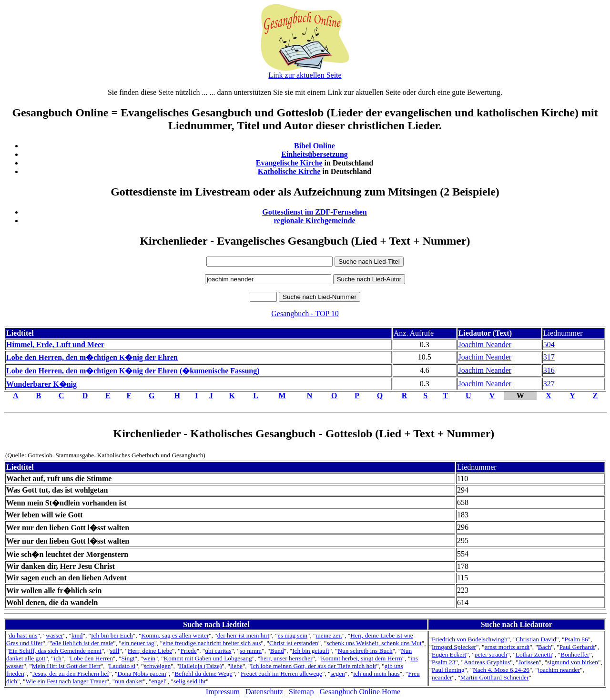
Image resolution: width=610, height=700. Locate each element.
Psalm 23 (443, 662)
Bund (277, 651)
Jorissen (529, 662)
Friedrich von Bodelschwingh (469, 639)
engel (158, 681)
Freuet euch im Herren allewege (281, 674)
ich (58, 658)
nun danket (129, 681)
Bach (544, 647)
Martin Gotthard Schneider (495, 677)
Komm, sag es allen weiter (175, 635)
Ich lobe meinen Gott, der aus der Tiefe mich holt (313, 666)
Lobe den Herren (91, 658)
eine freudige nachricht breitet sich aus (212, 643)
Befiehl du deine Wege (203, 674)
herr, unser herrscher (286, 658)
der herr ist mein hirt (244, 635)
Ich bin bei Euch (112, 635)
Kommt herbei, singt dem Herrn (361, 658)
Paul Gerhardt (577, 647)
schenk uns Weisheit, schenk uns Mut (374, 643)
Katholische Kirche (289, 171)
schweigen (157, 666)
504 (549, 345)
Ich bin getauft (311, 651)
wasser (54, 635)
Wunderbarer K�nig (41, 384)
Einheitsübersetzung (315, 154)
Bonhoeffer (575, 654)
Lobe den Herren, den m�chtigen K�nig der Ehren (92, 357)
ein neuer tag (138, 643)
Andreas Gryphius (487, 662)
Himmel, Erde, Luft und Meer (55, 345)
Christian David (536, 639)
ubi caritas (218, 651)
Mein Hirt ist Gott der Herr (66, 666)
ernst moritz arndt (507, 647)
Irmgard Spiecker (454, 647)
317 (549, 357)
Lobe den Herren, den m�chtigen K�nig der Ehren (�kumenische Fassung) (133, 371)
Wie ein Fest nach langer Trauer (66, 681)
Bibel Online (315, 146)
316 (549, 370)
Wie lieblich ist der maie (82, 643)
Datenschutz (264, 692)
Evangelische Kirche (289, 163)
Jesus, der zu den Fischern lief (71, 674)
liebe (236, 666)
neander (442, 677)
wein (149, 658)
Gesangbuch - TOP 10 (305, 314)
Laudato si (122, 666)
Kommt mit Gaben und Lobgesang (208, 658)
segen (337, 674)
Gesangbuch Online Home (360, 692)
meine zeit (329, 635)
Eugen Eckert (449, 654)
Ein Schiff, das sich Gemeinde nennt (55, 651)
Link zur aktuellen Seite (305, 75)
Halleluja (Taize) (201, 666)
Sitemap (301, 692)
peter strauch (491, 654)
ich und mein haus (376, 674)
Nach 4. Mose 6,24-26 (501, 670)
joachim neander (559, 670)
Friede (189, 651)
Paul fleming (448, 670)
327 (549, 384)
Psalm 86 (576, 639)
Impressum (223, 692)
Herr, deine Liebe (150, 651)
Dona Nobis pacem (142, 674)
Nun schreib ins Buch (365, 651)
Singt (128, 658)
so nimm (251, 651)
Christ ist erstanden (294, 643)
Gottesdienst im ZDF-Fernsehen (315, 212)
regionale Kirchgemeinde (314, 221)
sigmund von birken (573, 662)
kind (77, 635)
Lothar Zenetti (534, 654)
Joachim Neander (485, 345)
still (114, 651)
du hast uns (23, 635)
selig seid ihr (190, 681)
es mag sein (293, 635)
